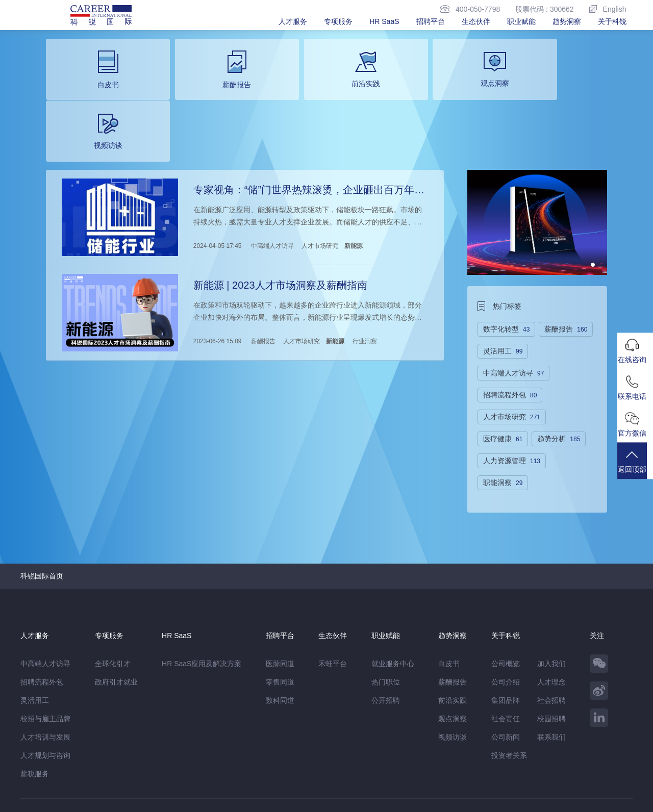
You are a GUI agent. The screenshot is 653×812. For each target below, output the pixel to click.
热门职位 (386, 619)
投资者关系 (509, 693)
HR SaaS (384, 21)
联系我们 (551, 674)
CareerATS (162, 758)
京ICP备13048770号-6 (238, 799)
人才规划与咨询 (45, 693)
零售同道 (280, 619)
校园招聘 (551, 656)
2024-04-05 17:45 (217, 182)
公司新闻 (506, 674)
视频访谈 (453, 674)
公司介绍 (506, 619)
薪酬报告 (263, 275)
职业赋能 (521, 21)
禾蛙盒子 (106, 758)
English (608, 9)
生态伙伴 (476, 21)
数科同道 (280, 638)
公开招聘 (386, 638)
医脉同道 (280, 601)
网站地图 (92, 779)
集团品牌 (506, 638)
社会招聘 (551, 638)
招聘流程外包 (42, 619)
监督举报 (169, 779)
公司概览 (506, 601)
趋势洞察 (567, 21)
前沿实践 (453, 638)
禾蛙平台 (333, 601)
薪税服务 (35, 711)
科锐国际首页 (42, 513)
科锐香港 (199, 758)
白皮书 (449, 601)
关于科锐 (612, 21)
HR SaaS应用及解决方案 (202, 601)
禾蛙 (133, 758)
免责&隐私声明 (44, 779)
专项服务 (338, 21)
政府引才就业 (116, 619)
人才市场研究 (319, 182)
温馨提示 (131, 779)
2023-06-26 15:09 (217, 275)
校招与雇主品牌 (45, 656)
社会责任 (506, 656)
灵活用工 (35, 638)
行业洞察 (364, 275)
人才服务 (293, 21)
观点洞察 (453, 656)
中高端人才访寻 (272, 182)
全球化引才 (113, 601)
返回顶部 (635, 466)
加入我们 (551, 601)
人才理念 (551, 619)
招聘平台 (431, 21)
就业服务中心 (393, 601)
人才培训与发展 (45, 674)
